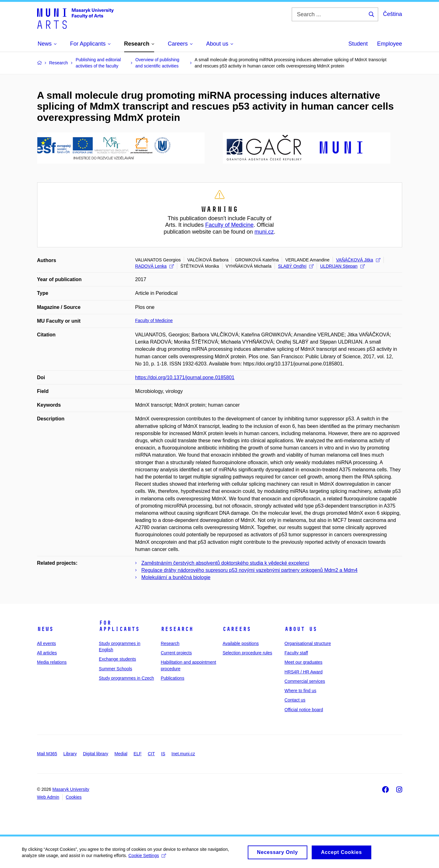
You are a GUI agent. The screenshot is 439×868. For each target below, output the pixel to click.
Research (177, 629)
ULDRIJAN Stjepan (342, 266)
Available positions (241, 643)
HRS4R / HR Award (304, 672)
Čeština (392, 14)
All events (47, 643)
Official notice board (304, 710)
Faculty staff (296, 653)
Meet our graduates (303, 662)
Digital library (96, 754)
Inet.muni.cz (183, 754)
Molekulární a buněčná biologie (176, 577)
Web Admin (48, 797)
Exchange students (117, 659)
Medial (121, 754)
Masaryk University (71, 789)
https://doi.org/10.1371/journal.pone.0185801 (185, 377)
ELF (138, 754)
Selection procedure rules (247, 653)
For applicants (119, 626)
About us (301, 629)
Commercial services (305, 681)
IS (163, 754)
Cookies (74, 797)
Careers (237, 629)
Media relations (52, 662)
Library (70, 754)
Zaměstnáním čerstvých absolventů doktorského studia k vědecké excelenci (225, 563)
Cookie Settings (147, 858)
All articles (47, 653)
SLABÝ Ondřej (296, 266)
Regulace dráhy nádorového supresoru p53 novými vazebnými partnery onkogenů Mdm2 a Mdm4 (249, 570)
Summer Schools (116, 669)
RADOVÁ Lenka (154, 266)
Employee (389, 44)
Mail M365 (47, 754)
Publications (173, 678)
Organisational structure (308, 643)
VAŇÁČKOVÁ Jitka (358, 260)
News (45, 629)
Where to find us (300, 691)
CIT (151, 754)
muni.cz (264, 232)
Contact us (295, 700)
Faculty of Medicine (229, 225)
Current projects (176, 653)
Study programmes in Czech (127, 678)
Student (358, 44)
